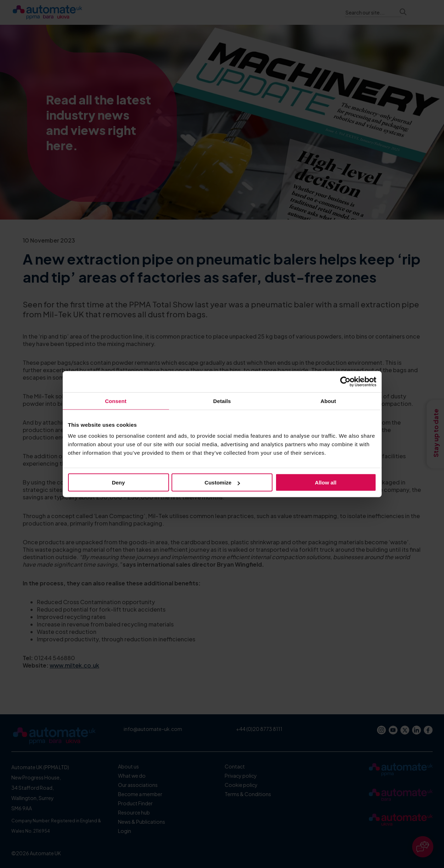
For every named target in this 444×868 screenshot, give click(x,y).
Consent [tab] (116, 401)
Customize (222, 483)
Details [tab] (222, 401)
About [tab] (328, 401)
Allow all (326, 483)
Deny (119, 483)
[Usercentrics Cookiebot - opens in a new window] (345, 381)
